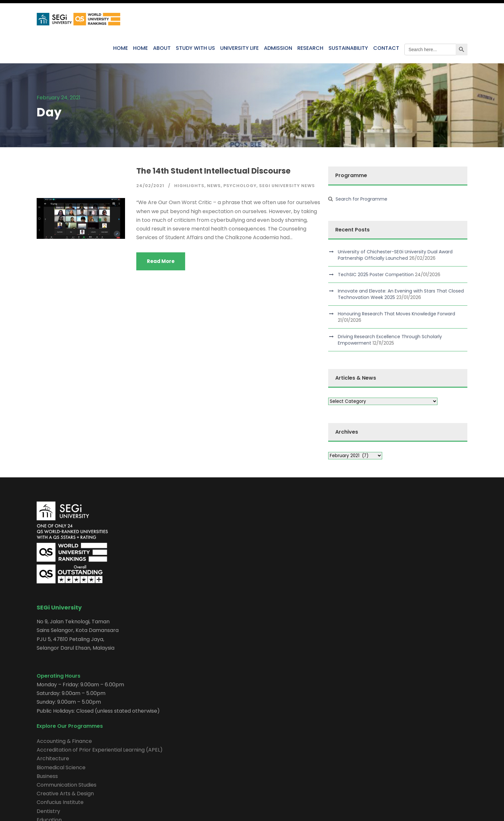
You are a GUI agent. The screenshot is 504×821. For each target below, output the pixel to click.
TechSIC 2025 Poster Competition (376, 275)
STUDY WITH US (195, 48)
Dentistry (48, 811)
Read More (161, 261)
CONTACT (386, 48)
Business (47, 776)
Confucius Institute (60, 802)
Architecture (53, 758)
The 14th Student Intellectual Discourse (213, 171)
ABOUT (162, 48)
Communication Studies (67, 785)
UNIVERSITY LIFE (239, 48)
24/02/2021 (150, 186)
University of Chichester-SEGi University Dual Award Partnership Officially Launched (395, 255)
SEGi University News (287, 186)
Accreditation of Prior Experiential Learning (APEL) (100, 750)
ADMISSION (278, 48)
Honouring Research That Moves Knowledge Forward (396, 314)
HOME (121, 48)
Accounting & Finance (64, 741)
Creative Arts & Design (65, 794)
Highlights (189, 186)
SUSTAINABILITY (348, 48)
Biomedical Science (61, 767)
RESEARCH (310, 48)
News (214, 186)
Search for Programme (361, 199)
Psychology (240, 186)
